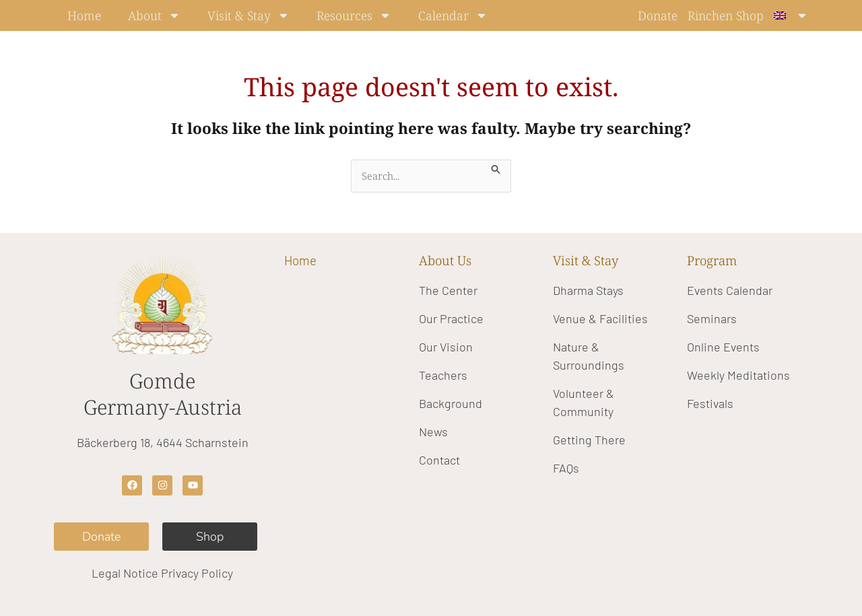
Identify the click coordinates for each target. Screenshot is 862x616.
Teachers (443, 375)
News (433, 432)
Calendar (453, 15)
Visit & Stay (248, 15)
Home (84, 15)
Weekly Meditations (738, 375)
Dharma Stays (588, 290)
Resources (354, 15)
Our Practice (451, 318)
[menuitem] (791, 15)
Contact (439, 460)
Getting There (589, 440)
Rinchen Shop (726, 15)
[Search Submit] (496, 167)
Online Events (723, 347)
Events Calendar (730, 290)
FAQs (566, 468)
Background (451, 403)
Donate (658, 15)
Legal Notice (125, 573)
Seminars (712, 318)
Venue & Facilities (600, 318)
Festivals (710, 403)
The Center (448, 290)
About (154, 15)
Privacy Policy (197, 573)
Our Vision (446, 347)
